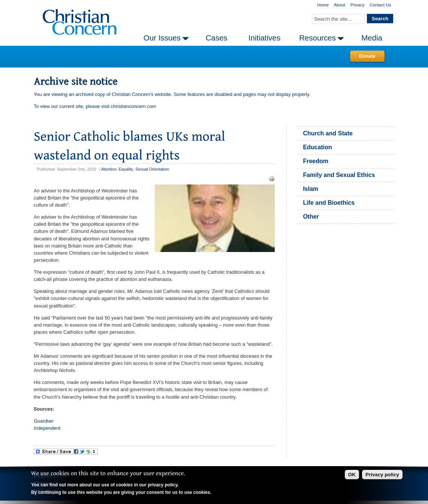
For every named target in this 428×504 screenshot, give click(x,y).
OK (352, 475)
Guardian (44, 421)
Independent (47, 428)
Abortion (109, 169)
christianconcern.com (134, 106)
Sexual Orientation (152, 169)
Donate (367, 56)
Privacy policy (382, 475)
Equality (126, 169)
